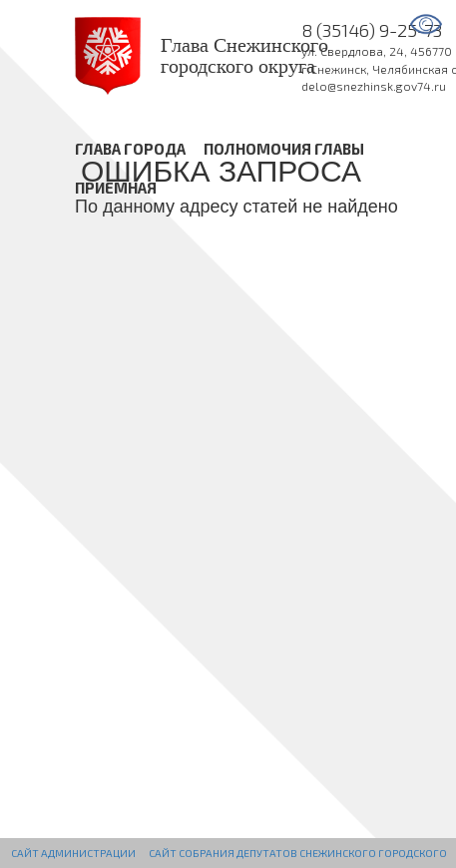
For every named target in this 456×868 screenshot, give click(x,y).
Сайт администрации (73, 853)
